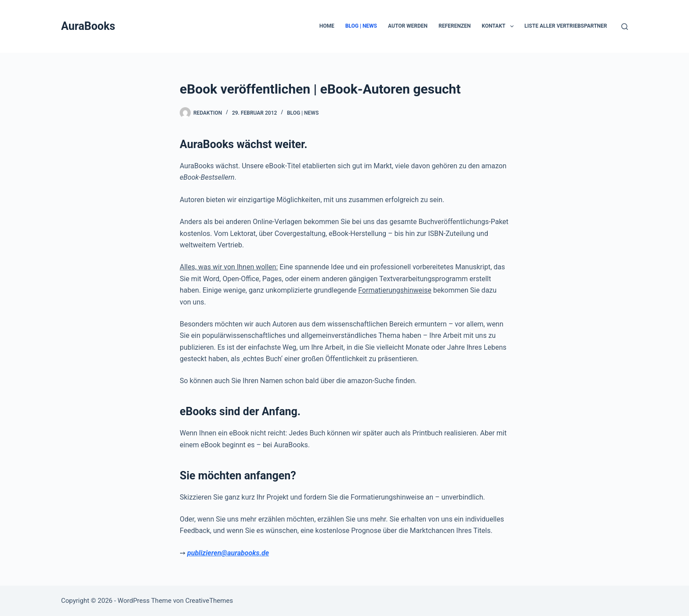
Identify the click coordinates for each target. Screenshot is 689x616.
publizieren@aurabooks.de (228, 553)
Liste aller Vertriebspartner (566, 26)
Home (327, 26)
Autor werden (408, 26)
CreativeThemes (209, 601)
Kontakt (499, 26)
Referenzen (455, 26)
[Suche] (625, 27)
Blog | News (361, 26)
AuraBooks (88, 26)
